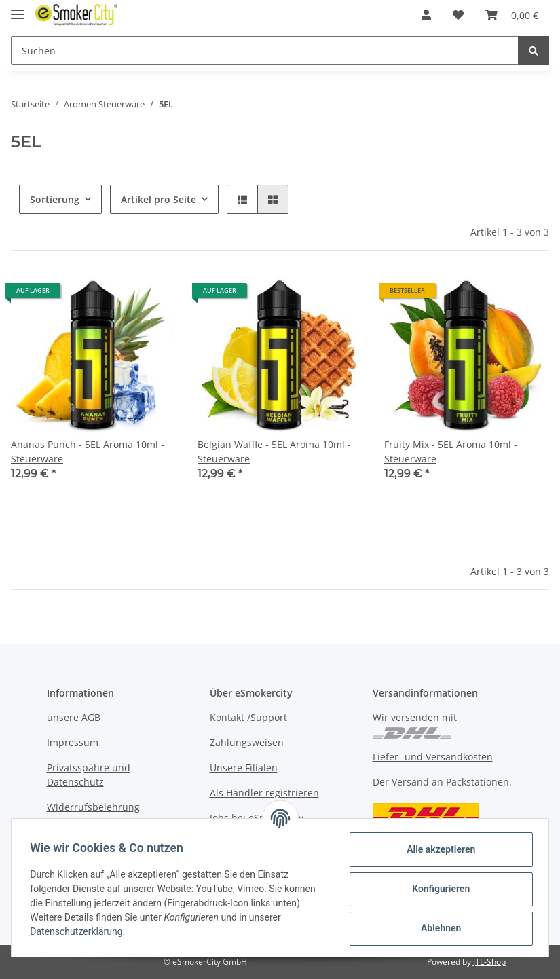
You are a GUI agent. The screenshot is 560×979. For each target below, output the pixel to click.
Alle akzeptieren (437, 849)
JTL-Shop (489, 962)
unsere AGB (74, 717)
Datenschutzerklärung (79, 931)
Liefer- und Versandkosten (433, 757)
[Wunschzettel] (458, 15)
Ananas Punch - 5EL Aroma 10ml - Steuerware (88, 451)
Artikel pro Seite (158, 199)
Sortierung (55, 199)
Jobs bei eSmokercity (257, 818)
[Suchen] (265, 51)
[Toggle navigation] (18, 8)
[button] (426, 15)
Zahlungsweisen (247, 742)
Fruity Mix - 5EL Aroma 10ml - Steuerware (451, 451)
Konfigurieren (437, 889)
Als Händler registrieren (264, 793)
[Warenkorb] (512, 15)
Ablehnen (437, 928)
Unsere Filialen (244, 768)
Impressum (73, 742)
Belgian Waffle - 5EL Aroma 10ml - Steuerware (274, 451)
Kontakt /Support (248, 717)
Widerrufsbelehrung (93, 807)
